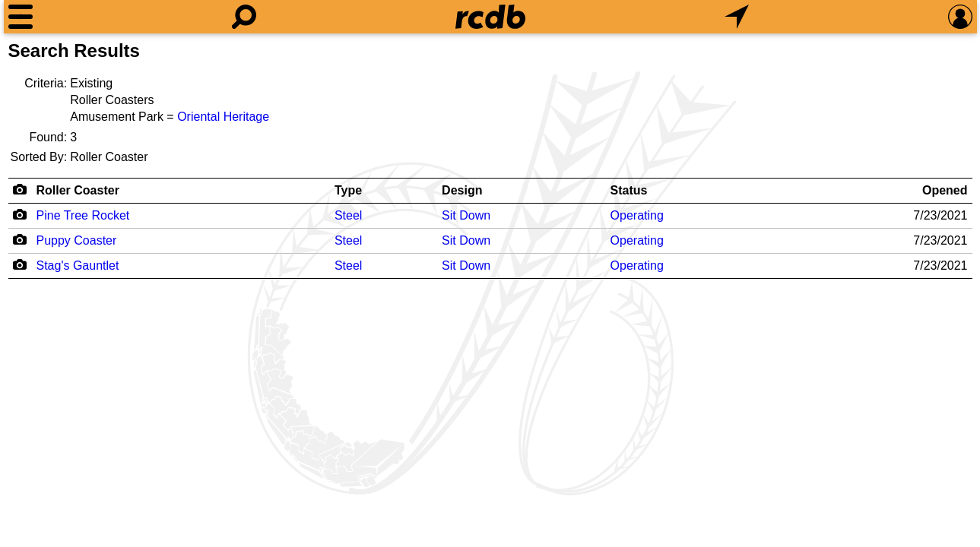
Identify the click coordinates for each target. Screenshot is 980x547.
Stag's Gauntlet (78, 266)
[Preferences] (960, 17)
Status (629, 190)
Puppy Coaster (77, 240)
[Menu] (21, 17)
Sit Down (466, 215)
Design (462, 190)
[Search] (244, 17)
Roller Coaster (78, 190)
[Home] (490, 17)
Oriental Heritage (223, 117)
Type (348, 190)
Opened (945, 190)
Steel (348, 215)
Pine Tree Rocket (83, 215)
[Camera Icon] (20, 214)
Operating (637, 215)
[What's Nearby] (737, 17)
